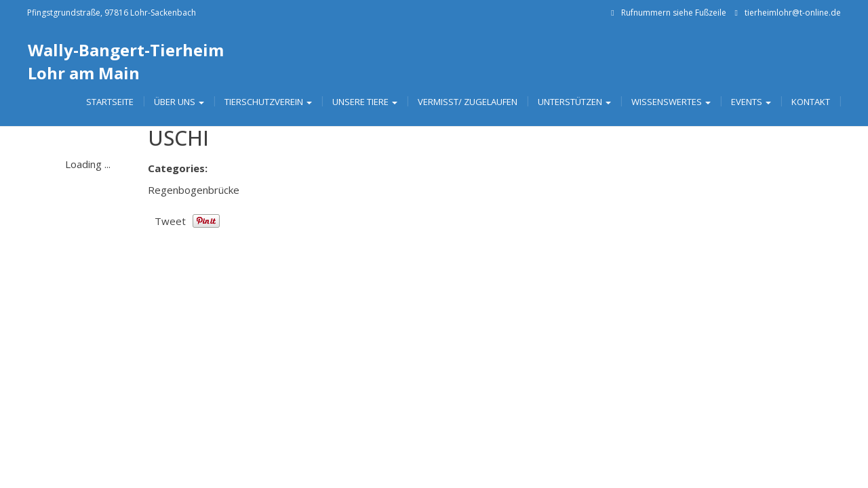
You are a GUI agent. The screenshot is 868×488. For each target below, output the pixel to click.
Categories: (178, 168)
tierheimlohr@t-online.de (793, 13)
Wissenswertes (671, 102)
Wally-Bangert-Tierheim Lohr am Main (126, 61)
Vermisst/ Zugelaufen (468, 102)
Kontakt (811, 102)
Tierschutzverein (268, 102)
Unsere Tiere (365, 102)
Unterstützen (574, 102)
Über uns (179, 102)
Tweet (170, 221)
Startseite (110, 102)
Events (751, 102)
